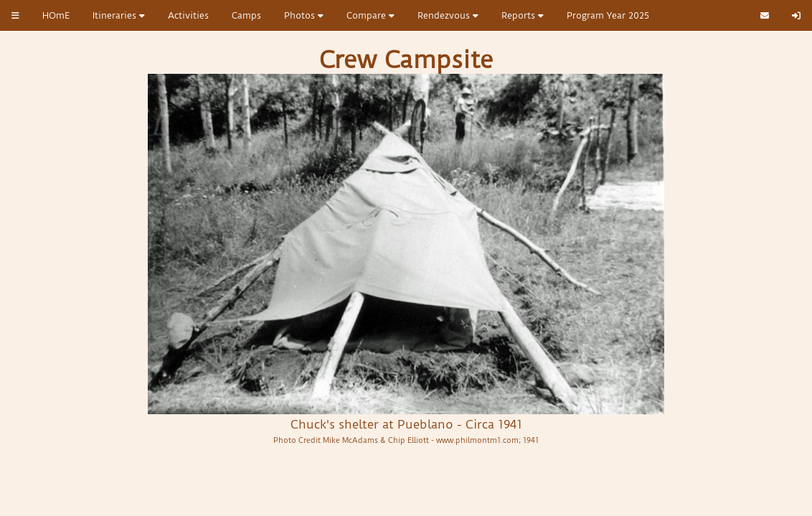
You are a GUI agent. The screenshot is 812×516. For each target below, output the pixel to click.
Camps (246, 15)
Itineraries (119, 15)
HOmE (56, 15)
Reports (523, 15)
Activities (188, 15)
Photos (304, 15)
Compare (370, 15)
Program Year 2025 (608, 15)
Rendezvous (448, 15)
